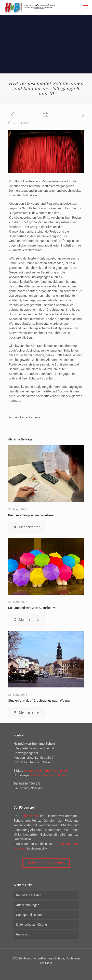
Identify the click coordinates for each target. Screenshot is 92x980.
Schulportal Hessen (30, 915)
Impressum (24, 934)
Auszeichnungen (28, 905)
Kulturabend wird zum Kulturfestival (33, 608)
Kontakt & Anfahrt (28, 895)
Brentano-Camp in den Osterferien (32, 515)
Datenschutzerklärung (32, 925)
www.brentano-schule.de (47, 775)
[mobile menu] (85, 7)
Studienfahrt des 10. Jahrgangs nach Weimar (39, 701)
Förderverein (29, 816)
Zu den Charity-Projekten (46, 863)
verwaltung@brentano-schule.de (46, 771)
